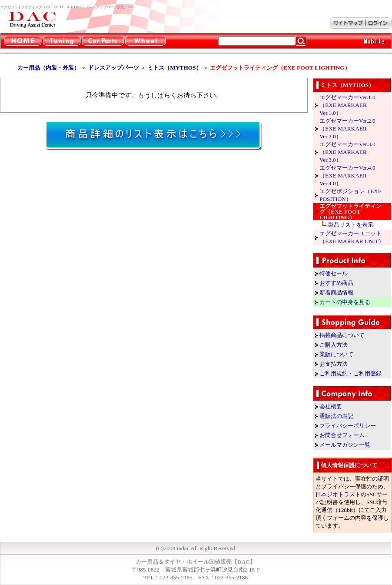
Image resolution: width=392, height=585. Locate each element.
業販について (336, 354)
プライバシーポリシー (348, 426)
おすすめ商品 (336, 283)
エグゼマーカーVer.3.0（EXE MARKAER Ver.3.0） (347, 152)
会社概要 (331, 406)
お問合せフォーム (342, 435)
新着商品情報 (336, 292)
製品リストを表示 (351, 225)
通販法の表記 (336, 416)
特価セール (334, 273)
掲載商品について (342, 335)
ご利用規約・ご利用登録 (350, 373)
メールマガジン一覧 (345, 445)
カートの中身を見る (345, 302)
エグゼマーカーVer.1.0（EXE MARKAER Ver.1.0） (347, 105)
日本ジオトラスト (338, 494)
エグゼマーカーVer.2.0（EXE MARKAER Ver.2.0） (347, 129)
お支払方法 (334, 364)
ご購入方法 (334, 345)
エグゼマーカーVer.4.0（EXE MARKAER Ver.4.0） (347, 175)
